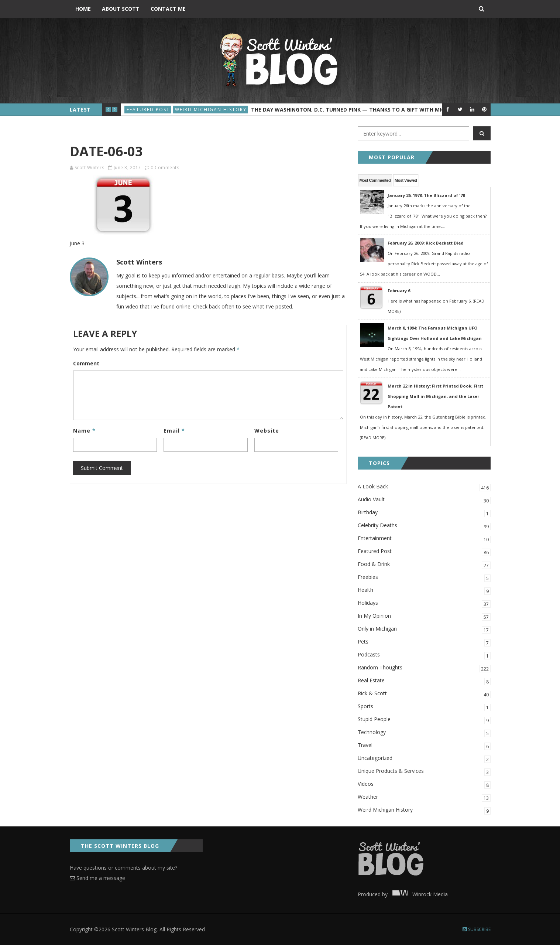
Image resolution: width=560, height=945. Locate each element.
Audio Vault (424, 500)
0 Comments (165, 168)
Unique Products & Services (424, 772)
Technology (424, 733)
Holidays (424, 603)
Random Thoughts (424, 668)
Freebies (424, 578)
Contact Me (168, 9)
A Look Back (424, 487)
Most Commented (375, 180)
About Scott (121, 9)
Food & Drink (424, 565)
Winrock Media (418, 894)
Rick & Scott (424, 694)
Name (84, 431)
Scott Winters (90, 168)
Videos (424, 784)
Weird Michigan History (211, 110)
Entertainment (424, 539)
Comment (86, 363)
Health (424, 591)
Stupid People (424, 720)
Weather (424, 797)
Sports (424, 707)
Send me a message (97, 878)
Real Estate (424, 681)
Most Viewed (406, 180)
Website (267, 431)
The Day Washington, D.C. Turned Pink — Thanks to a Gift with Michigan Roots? (367, 110)
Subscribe (477, 929)
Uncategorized (424, 759)
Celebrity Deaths (424, 526)
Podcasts (424, 655)
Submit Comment (102, 468)
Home (83, 9)
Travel (424, 746)
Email (174, 431)
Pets (424, 642)
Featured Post (148, 110)
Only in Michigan (424, 629)
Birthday (424, 513)
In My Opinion (424, 616)
